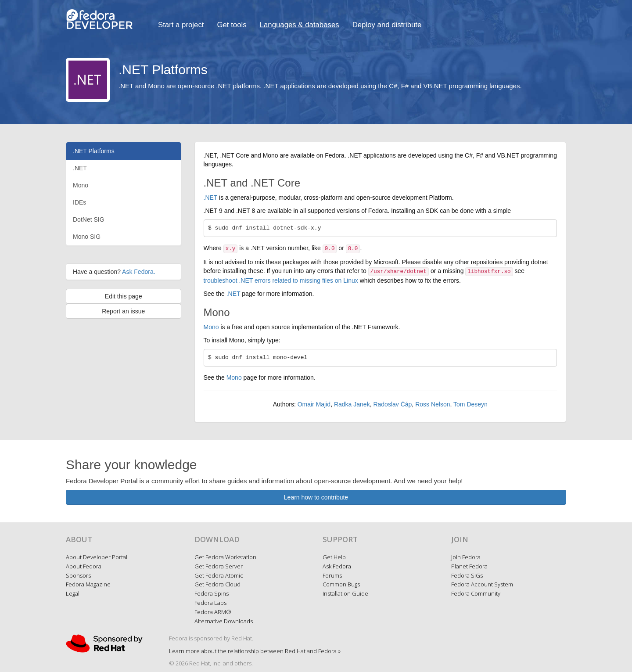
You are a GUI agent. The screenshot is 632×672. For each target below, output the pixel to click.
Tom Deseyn (470, 404)
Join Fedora (466, 557)
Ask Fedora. (138, 272)
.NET (80, 168)
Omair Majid (314, 404)
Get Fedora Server (219, 566)
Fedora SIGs (467, 575)
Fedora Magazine (88, 584)
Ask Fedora (337, 566)
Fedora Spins (212, 593)
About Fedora (84, 566)
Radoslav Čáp (392, 404)
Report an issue (123, 311)
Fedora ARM (213, 612)
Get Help (334, 557)
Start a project (181, 25)
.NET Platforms (94, 151)
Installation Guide (345, 593)
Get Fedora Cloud (217, 584)
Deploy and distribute (387, 25)
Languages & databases (300, 25)
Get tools (232, 25)
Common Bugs (341, 584)
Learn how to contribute (316, 497)
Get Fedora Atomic (219, 575)
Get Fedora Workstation (225, 557)
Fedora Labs (210, 603)
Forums (332, 575)
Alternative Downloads (224, 621)
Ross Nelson (433, 404)
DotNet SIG (89, 219)
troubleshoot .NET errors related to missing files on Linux (281, 280)
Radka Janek (352, 404)
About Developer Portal (97, 557)
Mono (81, 185)
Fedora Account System (482, 584)
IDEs (79, 202)
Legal (73, 593)
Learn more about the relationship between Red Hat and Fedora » (255, 651)
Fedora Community (476, 593)
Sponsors (78, 575)
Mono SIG (87, 237)
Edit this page (124, 296)
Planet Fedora (469, 566)
